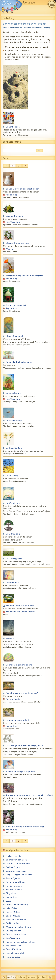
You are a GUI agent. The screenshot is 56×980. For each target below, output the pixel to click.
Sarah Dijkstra (13, 878)
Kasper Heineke (14, 890)
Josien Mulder (13, 912)
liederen (21, 977)
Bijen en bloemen (14, 216)
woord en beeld (42, 977)
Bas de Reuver (13, 916)
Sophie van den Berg (16, 860)
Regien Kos (11, 195)
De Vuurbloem (13, 503)
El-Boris (10, 638)
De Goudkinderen (14, 448)
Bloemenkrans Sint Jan (17, 243)
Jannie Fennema (14, 886)
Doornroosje (12, 583)
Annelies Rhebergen (16, 919)
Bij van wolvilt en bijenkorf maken (22, 189)
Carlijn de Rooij (13, 923)
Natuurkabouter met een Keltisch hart (25, 827)
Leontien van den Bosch (18, 863)
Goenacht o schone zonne (19, 665)
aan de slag (11, 977)
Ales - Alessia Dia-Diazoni (19, 875)
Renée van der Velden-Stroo (20, 612)
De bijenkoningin (14, 420)
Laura (9, 901)
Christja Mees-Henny (17, 905)
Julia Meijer (11, 908)
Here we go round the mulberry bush (24, 746)
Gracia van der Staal (16, 934)
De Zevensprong (14, 559)
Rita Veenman (13, 222)
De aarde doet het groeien (19, 362)
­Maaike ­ (10, 249)
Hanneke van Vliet (15, 953)
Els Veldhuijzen (13, 946)
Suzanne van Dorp (15, 882)
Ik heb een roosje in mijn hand (21, 772)
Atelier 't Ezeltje (14, 856)
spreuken (32, 977)
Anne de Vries (13, 957)
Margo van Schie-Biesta (18, 927)
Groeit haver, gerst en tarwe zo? (22, 693)
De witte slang (13, 534)
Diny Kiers (11, 893)
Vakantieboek (13, 127)
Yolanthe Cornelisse (16, 871)
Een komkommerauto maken (20, 606)
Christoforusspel (14, 336)
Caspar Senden (13, 699)
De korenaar (12, 476)
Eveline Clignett (13, 867)
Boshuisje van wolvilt (16, 305)
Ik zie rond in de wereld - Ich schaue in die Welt (29, 795)
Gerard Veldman (14, 949)
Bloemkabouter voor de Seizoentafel (24, 276)
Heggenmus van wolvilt (17, 720)
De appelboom (13, 393)
